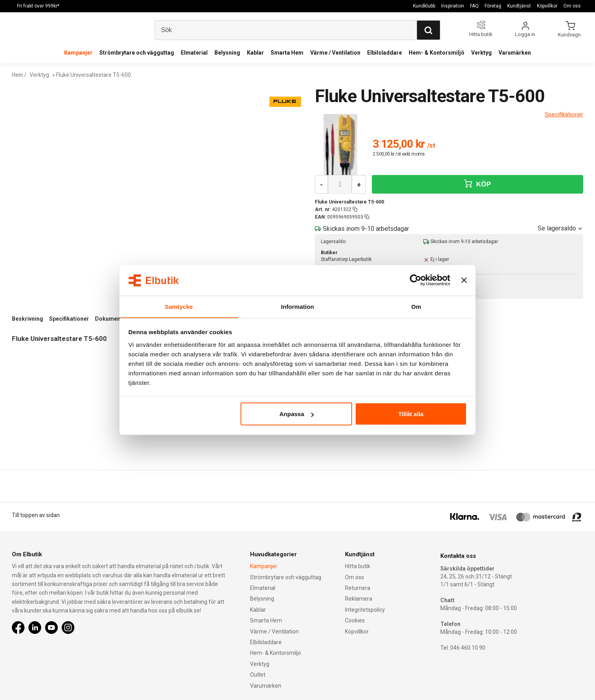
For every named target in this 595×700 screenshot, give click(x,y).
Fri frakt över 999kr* (38, 6)
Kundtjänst (519, 6)
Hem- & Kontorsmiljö (437, 53)
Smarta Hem (287, 53)
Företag (493, 6)
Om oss (572, 6)
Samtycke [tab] (179, 306)
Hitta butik (358, 566)
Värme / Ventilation (335, 53)
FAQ (474, 6)
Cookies (355, 620)
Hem (18, 75)
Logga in (525, 34)
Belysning (227, 53)
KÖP (478, 184)
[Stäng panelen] (464, 280)
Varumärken (515, 53)
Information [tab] (297, 306)
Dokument (109, 319)
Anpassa (297, 414)
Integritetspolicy (365, 610)
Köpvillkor (547, 6)
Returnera (358, 588)
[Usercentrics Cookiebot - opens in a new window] (416, 280)
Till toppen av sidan (36, 515)
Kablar (255, 53)
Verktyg (481, 53)
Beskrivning (27, 319)
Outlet (258, 675)
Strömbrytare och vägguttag (137, 53)
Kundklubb (424, 6)
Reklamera (359, 599)
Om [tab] (416, 306)
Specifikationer (69, 319)
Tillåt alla (411, 414)
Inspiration (453, 6)
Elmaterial (194, 53)
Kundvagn (570, 34)
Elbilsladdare (385, 53)
